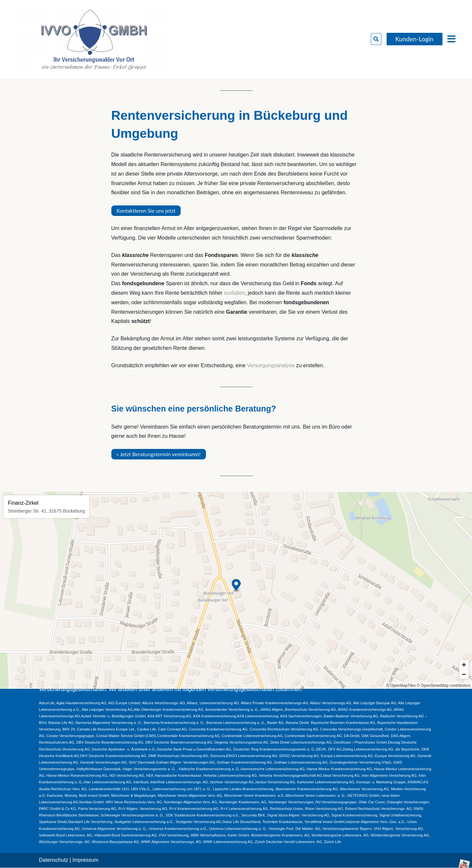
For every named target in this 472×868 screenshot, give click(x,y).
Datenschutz (54, 860)
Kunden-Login (414, 39)
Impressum (86, 860)
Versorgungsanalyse (271, 365)
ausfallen (235, 293)
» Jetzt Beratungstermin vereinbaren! (159, 454)
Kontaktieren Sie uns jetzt (146, 211)
